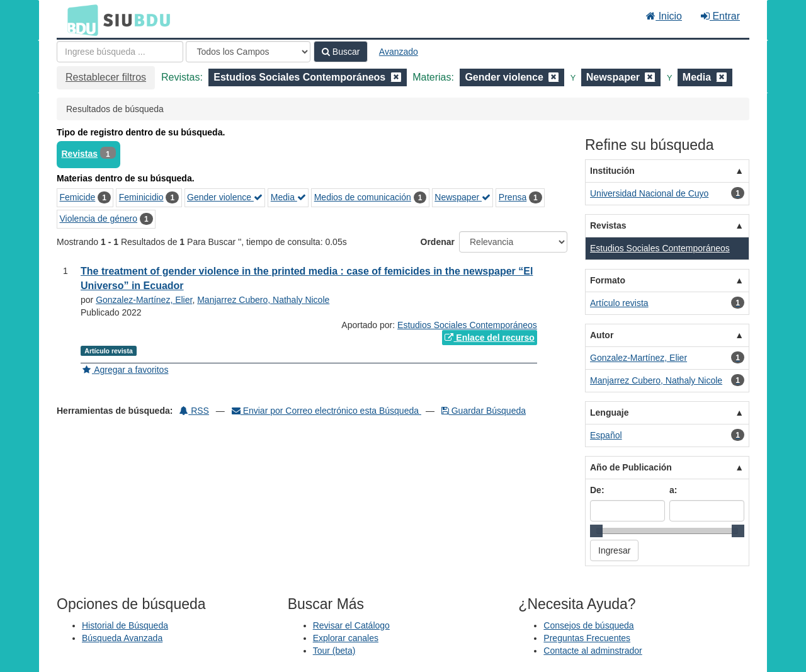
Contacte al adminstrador (593, 651)
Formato (608, 280)
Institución (612, 171)
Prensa (513, 197)
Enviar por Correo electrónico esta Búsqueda (326, 411)
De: (597, 490)
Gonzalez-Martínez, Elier (144, 300)
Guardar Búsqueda (484, 411)
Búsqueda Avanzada (122, 638)
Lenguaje (609, 413)
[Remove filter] (396, 77)
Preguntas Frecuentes (587, 638)
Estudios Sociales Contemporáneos (467, 325)
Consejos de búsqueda (588, 625)
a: (673, 490)
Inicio (664, 16)
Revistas (80, 154)
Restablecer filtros (106, 77)
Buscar (341, 52)
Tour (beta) (334, 651)
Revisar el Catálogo (351, 625)
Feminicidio (141, 197)
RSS (194, 411)
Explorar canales (346, 638)
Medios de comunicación (363, 197)
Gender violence (225, 197)
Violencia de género (99, 219)
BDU (79, 20)
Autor (602, 335)
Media (288, 197)
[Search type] (248, 52)
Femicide (78, 197)
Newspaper (463, 197)
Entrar (720, 16)
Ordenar (438, 242)
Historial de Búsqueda (125, 625)
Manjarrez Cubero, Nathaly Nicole (263, 300)
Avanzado (399, 52)
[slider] (596, 531)
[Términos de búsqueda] (120, 52)
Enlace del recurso (489, 338)
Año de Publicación (631, 467)
